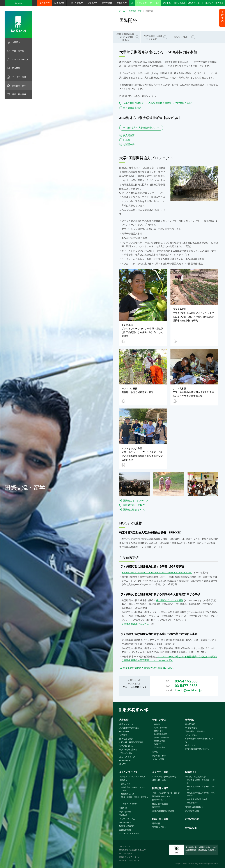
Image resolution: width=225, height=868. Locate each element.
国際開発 (156, 807)
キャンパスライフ (20, 60)
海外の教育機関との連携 (163, 811)
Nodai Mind (124, 731)
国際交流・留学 (19, 86)
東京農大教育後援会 (194, 807)
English (18, 3)
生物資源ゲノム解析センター (133, 787)
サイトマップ (125, 846)
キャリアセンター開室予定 (164, 777)
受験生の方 (45, 3)
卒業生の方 (92, 3)
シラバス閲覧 (158, 759)
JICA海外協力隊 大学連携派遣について (141, 128)
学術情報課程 (160, 747)
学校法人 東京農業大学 (195, 777)
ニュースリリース (127, 757)
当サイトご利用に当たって (130, 861)
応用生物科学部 (161, 728)
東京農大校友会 (192, 811)
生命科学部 (159, 731)
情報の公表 (191, 828)
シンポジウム (191, 735)
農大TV (123, 764)
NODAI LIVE (125, 760)
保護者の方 (59, 3)
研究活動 (16, 68)
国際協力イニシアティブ (136, 501)
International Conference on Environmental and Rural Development (157, 573)
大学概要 (123, 735)
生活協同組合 (125, 830)
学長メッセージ (126, 724)
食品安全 (209, 3)
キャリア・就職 (19, 77)
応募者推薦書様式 (132, 108)
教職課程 (158, 744)
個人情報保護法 (126, 854)
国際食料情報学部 (161, 738)
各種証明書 (142, 3)
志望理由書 (129, 144)
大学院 (155, 752)
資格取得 (123, 815)
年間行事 (123, 808)
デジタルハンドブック (129, 833)
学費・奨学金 (125, 812)
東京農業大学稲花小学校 (197, 799)
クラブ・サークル (127, 819)
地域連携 (156, 823)
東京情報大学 (193, 803)
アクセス (167, 3)
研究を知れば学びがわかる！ (198, 749)
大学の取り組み (126, 746)
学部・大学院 (18, 51)
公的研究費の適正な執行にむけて (199, 740)
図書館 (124, 791)
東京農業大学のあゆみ (129, 728)
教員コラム (190, 745)
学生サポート (125, 823)
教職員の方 (122, 3)
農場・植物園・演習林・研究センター (135, 799)
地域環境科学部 (161, 734)
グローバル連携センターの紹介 (166, 793)
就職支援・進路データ (162, 780)
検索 (132, 3)
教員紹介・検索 (159, 756)
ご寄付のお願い (126, 753)
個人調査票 (129, 135)
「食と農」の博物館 (129, 804)
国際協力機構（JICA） (135, 509)
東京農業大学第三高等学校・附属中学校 (201, 794)
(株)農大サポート (196, 3)
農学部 (157, 724)
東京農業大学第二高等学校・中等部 (201, 788)
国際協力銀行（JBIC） (135, 505)
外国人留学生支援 (160, 804)
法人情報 (220, 3)
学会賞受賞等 (191, 728)
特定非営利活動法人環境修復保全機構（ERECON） (151, 668)
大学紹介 (16, 42)
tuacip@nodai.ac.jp (188, 690)
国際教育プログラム (161, 796)
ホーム (122, 11)
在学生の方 (107, 3)
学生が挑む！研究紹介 (195, 731)
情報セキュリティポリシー (130, 857)
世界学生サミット (160, 800)
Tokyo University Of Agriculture (193, 864)
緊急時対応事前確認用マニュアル (133, 850)
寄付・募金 (155, 3)
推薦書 (127, 140)
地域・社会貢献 (19, 94)
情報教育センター (128, 794)
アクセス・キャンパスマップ (132, 777)
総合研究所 (190, 724)
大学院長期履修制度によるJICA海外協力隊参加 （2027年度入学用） (158, 103)
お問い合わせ (180, 3)
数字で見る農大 (126, 739)
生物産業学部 (160, 741)
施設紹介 (123, 780)
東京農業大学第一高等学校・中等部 (201, 782)
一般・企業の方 (76, 3)
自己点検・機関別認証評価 (131, 742)
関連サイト (191, 772)
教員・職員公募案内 (128, 750)
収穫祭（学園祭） (127, 826)
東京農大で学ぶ (159, 827)
